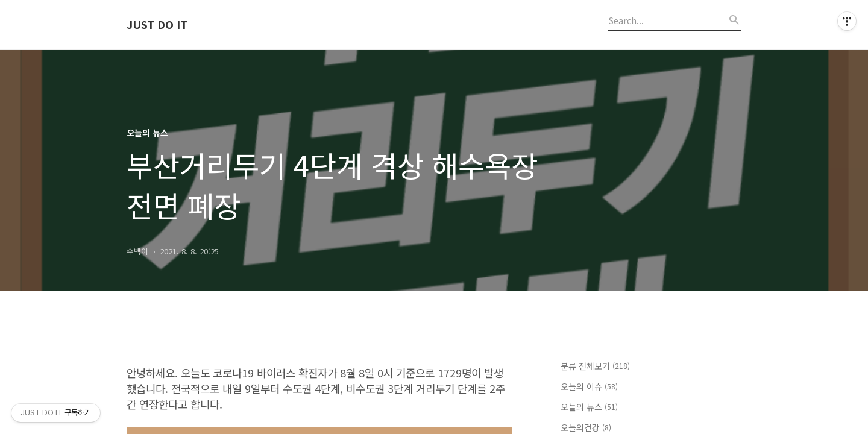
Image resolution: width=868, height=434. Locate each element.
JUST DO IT (157, 25)
